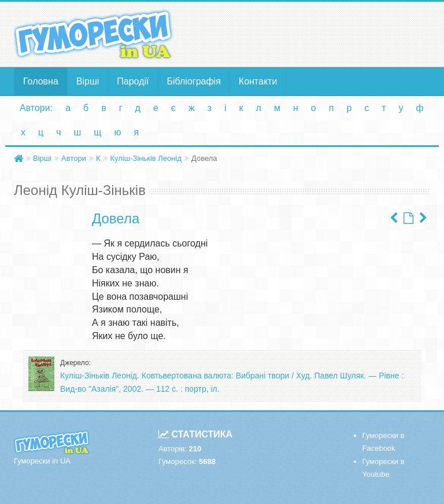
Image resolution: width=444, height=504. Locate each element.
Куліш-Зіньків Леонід (146, 158)
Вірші (88, 81)
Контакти (258, 81)
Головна (41, 81)
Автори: (36, 108)
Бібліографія (194, 81)
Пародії (133, 81)
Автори (74, 158)
